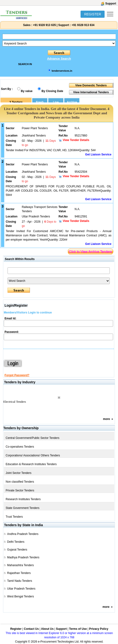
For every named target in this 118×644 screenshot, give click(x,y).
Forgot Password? (17, 375)
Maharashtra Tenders (20, 565)
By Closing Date (52, 91)
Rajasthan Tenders (19, 573)
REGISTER (93, 14)
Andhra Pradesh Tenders (23, 534)
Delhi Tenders (16, 542)
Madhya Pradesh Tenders (23, 557)
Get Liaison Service (98, 154)
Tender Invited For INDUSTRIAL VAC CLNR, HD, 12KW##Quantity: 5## (51, 150)
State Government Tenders (22, 508)
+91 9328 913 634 (83, 25)
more (106, 419)
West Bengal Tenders (20, 596)
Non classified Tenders (20, 482)
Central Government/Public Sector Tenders (33, 438)
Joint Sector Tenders (18, 473)
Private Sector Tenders (20, 490)
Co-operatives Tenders (20, 447)
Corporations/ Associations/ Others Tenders (33, 455)
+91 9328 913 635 (44, 25)
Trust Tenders (14, 517)
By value (27, 91)
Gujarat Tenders (17, 550)
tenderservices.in (62, 71)
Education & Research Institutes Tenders (31, 464)
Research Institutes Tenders (23, 499)
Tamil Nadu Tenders (20, 581)
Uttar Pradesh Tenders (21, 589)
